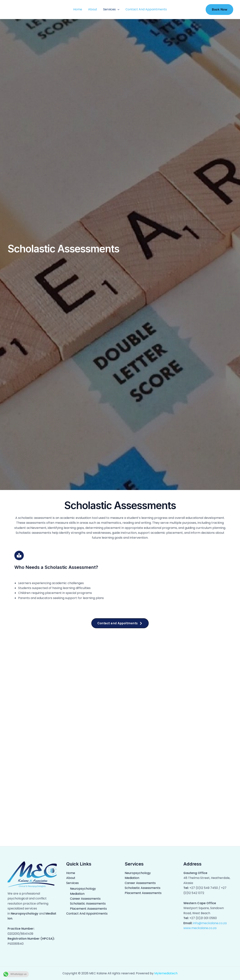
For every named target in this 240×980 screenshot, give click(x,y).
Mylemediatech (166, 973)
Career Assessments (85, 899)
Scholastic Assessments (87, 904)
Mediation (77, 894)
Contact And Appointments (146, 9)
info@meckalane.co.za (210, 923)
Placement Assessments (88, 909)
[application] (118, 9)
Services (111, 9)
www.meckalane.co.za (200, 928)
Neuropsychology (82, 889)
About (93, 9)
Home (78, 9)
